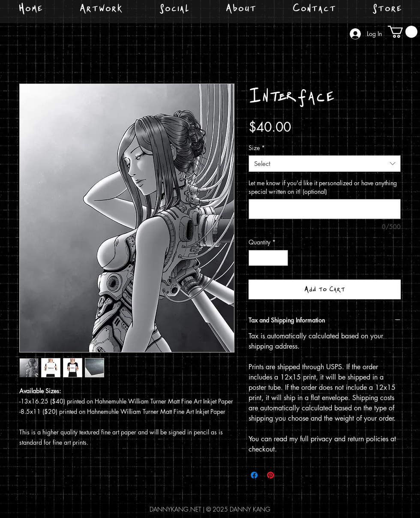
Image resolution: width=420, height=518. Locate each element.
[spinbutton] (268, 258)
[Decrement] (255, 258)
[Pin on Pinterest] (270, 475)
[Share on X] (287, 475)
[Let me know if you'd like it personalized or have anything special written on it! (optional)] (325, 209)
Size (257, 148)
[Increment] (281, 258)
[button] (403, 32)
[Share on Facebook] (254, 475)
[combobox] (325, 164)
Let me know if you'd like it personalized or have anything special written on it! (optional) (323, 187)
